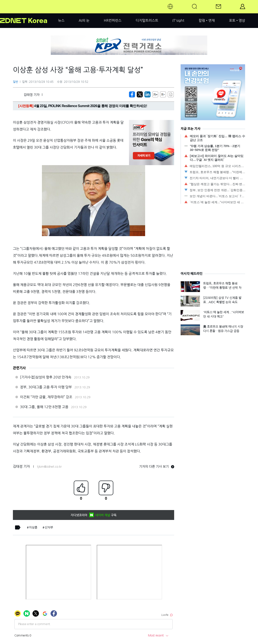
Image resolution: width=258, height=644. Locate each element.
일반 (15, 82)
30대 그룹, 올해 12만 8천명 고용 (44, 407)
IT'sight (178, 20)
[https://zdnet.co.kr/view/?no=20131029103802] (132, 94)
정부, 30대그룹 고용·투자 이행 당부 (46, 387)
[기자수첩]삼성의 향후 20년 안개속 (46, 377)
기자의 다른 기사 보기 (157, 466)
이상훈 (33, 527)
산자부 (49, 527)
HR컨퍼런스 (113, 20)
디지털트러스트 (147, 20)
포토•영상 (237, 20)
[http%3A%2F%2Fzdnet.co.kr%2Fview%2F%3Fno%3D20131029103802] (147, 94)
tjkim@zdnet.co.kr (49, 467)
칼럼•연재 (207, 20)
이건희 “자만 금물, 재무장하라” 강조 (46, 397)
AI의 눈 (84, 20)
